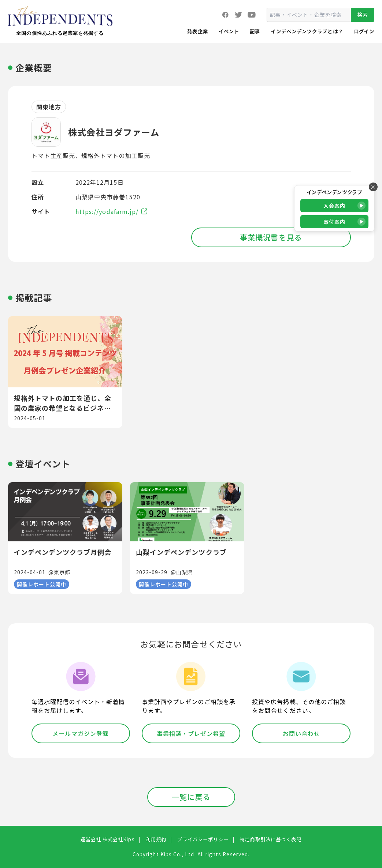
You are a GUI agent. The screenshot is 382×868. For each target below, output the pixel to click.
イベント (229, 31)
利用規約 (156, 839)
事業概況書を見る (271, 237)
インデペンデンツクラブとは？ (307, 31)
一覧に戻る (191, 797)
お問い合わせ (301, 733)
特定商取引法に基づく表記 (270, 839)
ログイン (364, 31)
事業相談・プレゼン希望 (191, 733)
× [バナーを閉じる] (373, 187)
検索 (363, 15)
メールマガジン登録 (81, 733)
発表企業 (197, 31)
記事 (255, 31)
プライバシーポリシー (203, 839)
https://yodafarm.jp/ (111, 211)
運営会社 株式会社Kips (108, 839)
